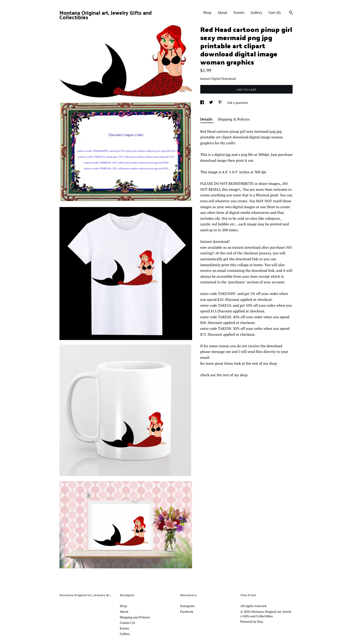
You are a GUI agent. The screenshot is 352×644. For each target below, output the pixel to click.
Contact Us (127, 623)
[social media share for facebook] (202, 103)
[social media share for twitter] (211, 103)
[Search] (291, 13)
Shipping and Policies (135, 617)
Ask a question (238, 103)
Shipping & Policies (234, 119)
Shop (207, 12)
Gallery (256, 12)
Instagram (187, 606)
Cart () (275, 12)
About (222, 12)
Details (207, 119)
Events (239, 12)
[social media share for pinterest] (220, 103)
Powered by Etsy (252, 621)
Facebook (187, 611)
